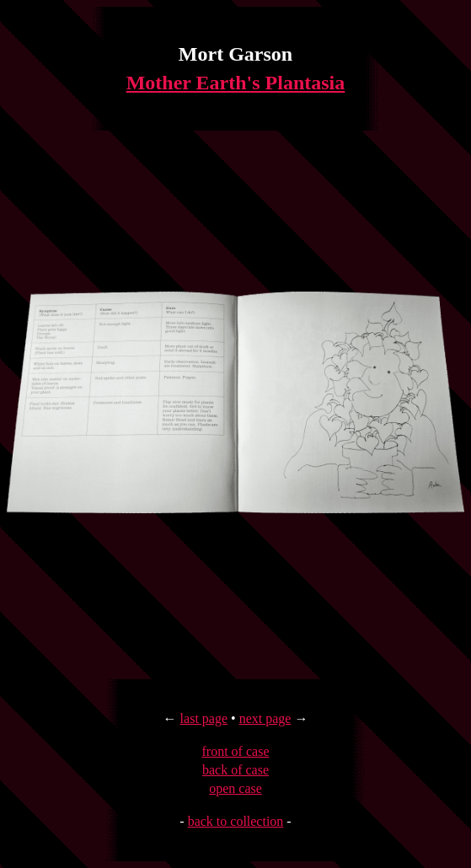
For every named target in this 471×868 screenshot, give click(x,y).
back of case (235, 770)
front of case (236, 751)
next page (265, 718)
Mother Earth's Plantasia (236, 83)
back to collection (236, 821)
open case (235, 788)
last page (204, 718)
